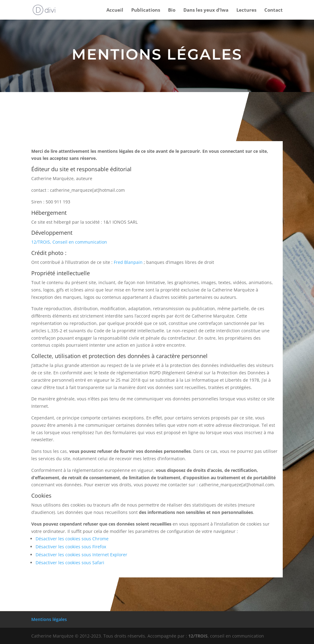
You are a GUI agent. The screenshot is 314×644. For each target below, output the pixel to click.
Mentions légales (49, 619)
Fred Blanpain (128, 262)
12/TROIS (198, 636)
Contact (274, 10)
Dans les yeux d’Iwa (206, 10)
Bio (172, 10)
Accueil (115, 10)
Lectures (246, 10)
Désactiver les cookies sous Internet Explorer (81, 555)
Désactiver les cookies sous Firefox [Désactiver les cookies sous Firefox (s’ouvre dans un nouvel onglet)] (71, 547)
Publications (146, 10)
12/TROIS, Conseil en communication (69, 242)
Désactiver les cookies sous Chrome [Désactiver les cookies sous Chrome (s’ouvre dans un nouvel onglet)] (72, 539)
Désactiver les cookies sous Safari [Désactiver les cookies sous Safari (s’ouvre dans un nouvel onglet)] (70, 563)
